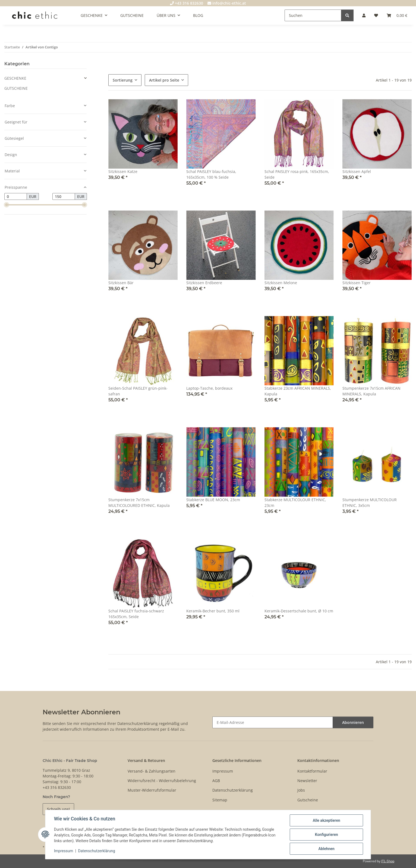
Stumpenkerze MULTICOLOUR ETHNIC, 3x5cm (370, 503)
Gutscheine (308, 800)
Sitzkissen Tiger (357, 283)
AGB (216, 781)
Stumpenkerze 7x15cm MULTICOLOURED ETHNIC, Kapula (139, 503)
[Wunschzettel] (376, 15)
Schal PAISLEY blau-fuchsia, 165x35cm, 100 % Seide (211, 174)
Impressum (64, 851)
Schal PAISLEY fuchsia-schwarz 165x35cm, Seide (136, 614)
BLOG (198, 15)
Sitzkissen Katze (123, 171)
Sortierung (123, 80)
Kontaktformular (312, 771)
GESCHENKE (15, 78)
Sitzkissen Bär (121, 283)
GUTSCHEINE (16, 88)
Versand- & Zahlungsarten (152, 771)
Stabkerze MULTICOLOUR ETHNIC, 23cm (295, 503)
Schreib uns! (58, 809)
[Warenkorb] (397, 15)
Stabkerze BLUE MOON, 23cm (213, 500)
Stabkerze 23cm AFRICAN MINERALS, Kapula (298, 391)
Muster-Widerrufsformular (152, 790)
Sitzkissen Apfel (357, 171)
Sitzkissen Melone (281, 283)
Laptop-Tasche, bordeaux (209, 388)
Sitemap (220, 800)
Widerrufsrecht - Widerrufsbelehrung (162, 781)
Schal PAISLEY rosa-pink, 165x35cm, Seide (297, 174)
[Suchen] (313, 15)
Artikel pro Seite (164, 80)
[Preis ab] (16, 197)
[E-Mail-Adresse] (273, 722)
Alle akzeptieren (326, 820)
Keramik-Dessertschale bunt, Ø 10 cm (299, 611)
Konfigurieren (326, 835)
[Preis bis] (64, 197)
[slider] (7, 205)
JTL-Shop (388, 861)
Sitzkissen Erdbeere (204, 283)
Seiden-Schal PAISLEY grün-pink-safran (138, 391)
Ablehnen (326, 849)
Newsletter (307, 781)
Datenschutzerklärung (97, 851)
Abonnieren (353, 722)
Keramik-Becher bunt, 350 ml (213, 611)
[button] (364, 15)
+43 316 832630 (187, 3)
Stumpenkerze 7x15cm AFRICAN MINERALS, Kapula (371, 391)
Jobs (301, 790)
